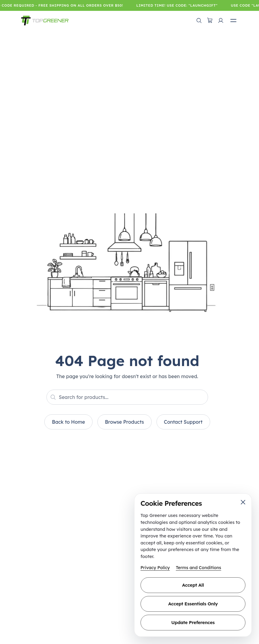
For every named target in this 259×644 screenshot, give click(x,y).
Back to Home (68, 422)
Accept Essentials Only (193, 604)
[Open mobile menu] (233, 21)
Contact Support (183, 422)
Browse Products (125, 422)
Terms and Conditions (198, 568)
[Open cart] (210, 21)
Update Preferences (193, 622)
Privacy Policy (155, 568)
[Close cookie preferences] (243, 502)
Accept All (193, 585)
